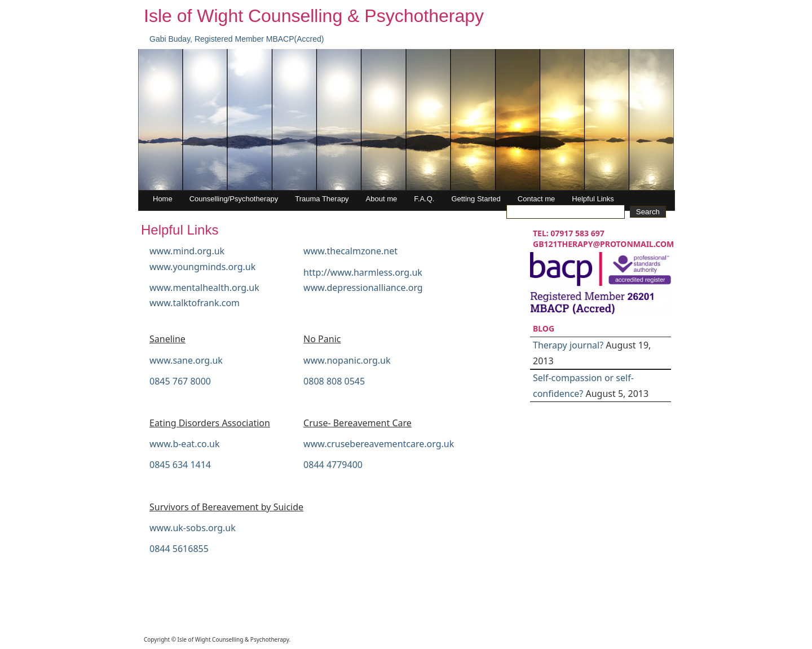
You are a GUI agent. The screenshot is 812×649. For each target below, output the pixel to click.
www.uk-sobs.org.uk (193, 528)
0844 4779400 (333, 465)
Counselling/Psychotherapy (234, 199)
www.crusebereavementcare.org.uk (379, 444)
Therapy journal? (568, 345)
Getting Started (476, 199)
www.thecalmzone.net (350, 251)
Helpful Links (593, 199)
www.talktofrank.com (195, 303)
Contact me (536, 199)
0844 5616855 (179, 549)
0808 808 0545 (334, 381)
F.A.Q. (424, 199)
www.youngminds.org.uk (202, 267)
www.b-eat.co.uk (185, 444)
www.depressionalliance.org (363, 288)
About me (382, 199)
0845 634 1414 (180, 465)
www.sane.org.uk (186, 360)
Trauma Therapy (322, 199)
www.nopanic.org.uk (347, 360)
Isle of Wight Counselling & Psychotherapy (314, 16)
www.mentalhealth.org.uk (204, 288)
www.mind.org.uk (187, 251)
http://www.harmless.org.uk (363, 272)
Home (163, 199)
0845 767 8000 (180, 381)
